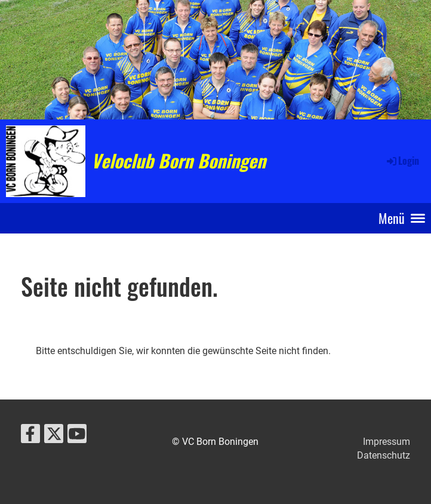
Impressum (387, 442)
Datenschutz (384, 455)
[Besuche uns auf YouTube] (77, 437)
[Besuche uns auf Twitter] (54, 437)
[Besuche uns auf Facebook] (30, 437)
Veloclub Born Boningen (178, 161)
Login (402, 161)
